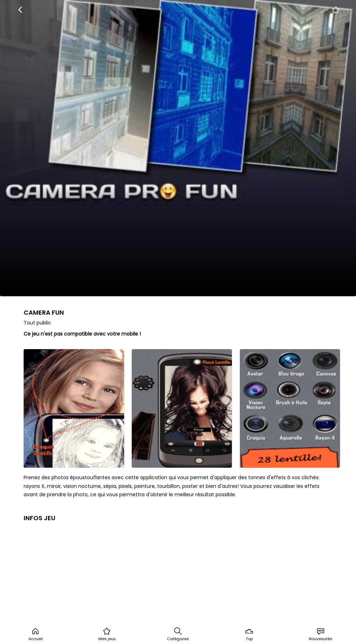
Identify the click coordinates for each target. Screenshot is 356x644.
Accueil (36, 634)
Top (249, 634)
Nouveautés (321, 634)
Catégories (178, 634)
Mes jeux (107, 634)
